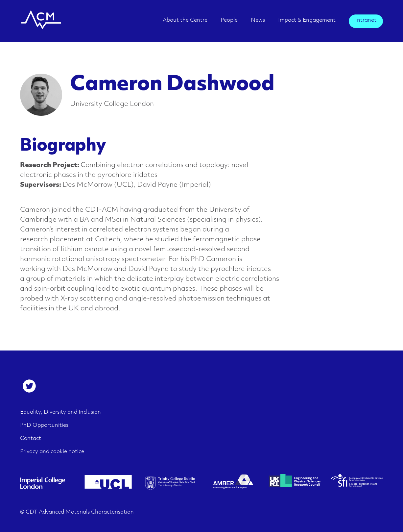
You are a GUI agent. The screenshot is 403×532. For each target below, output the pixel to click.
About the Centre (185, 20)
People (229, 20)
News (258, 20)
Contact (31, 439)
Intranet (366, 20)
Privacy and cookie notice (52, 452)
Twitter (29, 386)
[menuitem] (185, 23)
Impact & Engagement (307, 20)
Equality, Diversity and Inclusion (60, 412)
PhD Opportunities (44, 425)
